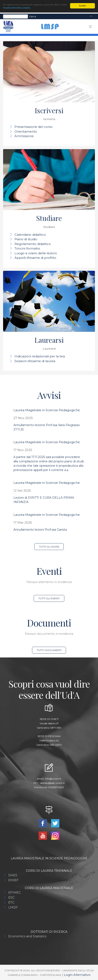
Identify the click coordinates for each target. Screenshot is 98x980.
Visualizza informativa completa (17, 8)
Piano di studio (26, 239)
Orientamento (26, 131)
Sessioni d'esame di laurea (35, 361)
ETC (11, 902)
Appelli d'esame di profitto (35, 258)
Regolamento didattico (33, 244)
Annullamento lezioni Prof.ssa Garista (40, 530)
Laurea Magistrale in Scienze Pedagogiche (47, 410)
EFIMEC (15, 892)
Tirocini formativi (27, 248)
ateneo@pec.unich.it (52, 783)
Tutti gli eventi (49, 598)
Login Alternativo (77, 975)
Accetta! (82, 6)
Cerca (33, 16)
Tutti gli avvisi (49, 547)
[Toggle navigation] (91, 16)
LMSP (13, 907)
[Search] (16, 16)
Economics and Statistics (27, 936)
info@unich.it (53, 779)
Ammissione (24, 136)
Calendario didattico (30, 235)
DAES (13, 875)
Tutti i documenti (49, 650)
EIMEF (13, 880)
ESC (11, 897)
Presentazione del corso (33, 127)
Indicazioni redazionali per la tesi (40, 356)
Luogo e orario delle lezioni (36, 253)
